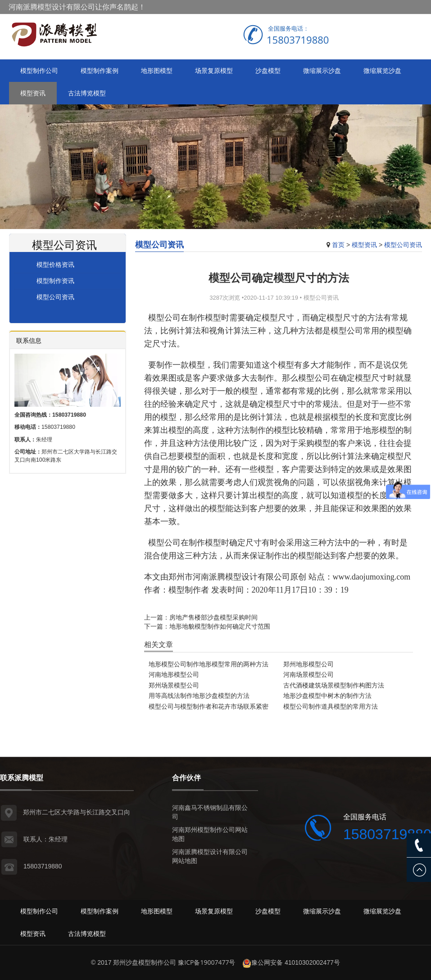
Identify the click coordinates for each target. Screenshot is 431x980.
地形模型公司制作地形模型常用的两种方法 (209, 664)
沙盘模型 (268, 70)
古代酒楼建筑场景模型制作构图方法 (334, 685)
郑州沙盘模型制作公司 (145, 962)
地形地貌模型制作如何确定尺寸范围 (220, 626)
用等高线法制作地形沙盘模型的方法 (199, 695)
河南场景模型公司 (309, 674)
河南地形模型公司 (174, 674)
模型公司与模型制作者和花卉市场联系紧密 (209, 706)
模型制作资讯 (55, 281)
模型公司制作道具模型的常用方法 (331, 706)
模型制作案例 (100, 70)
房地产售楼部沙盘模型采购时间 (213, 617)
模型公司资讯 (403, 245)
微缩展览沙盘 (382, 70)
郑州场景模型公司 (174, 685)
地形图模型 (157, 70)
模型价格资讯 (55, 264)
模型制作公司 (39, 70)
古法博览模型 (87, 93)
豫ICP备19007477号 (206, 962)
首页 (338, 245)
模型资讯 (33, 93)
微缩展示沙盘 (322, 70)
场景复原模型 (214, 70)
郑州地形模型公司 (309, 664)
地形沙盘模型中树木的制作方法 (327, 695)
